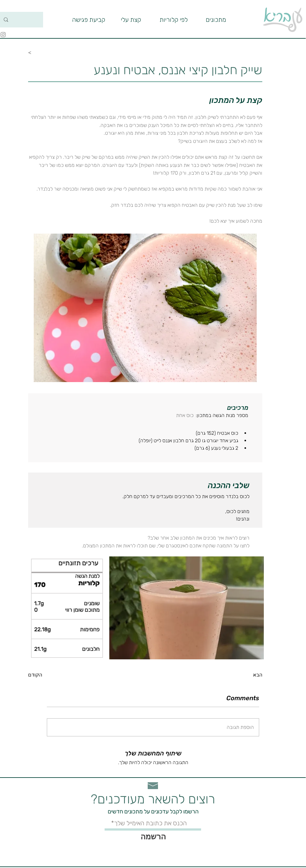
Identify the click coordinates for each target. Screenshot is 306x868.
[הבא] (247, 675)
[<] (48, 53)
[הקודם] (48, 675)
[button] (174, 20)
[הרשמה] (153, 837)
